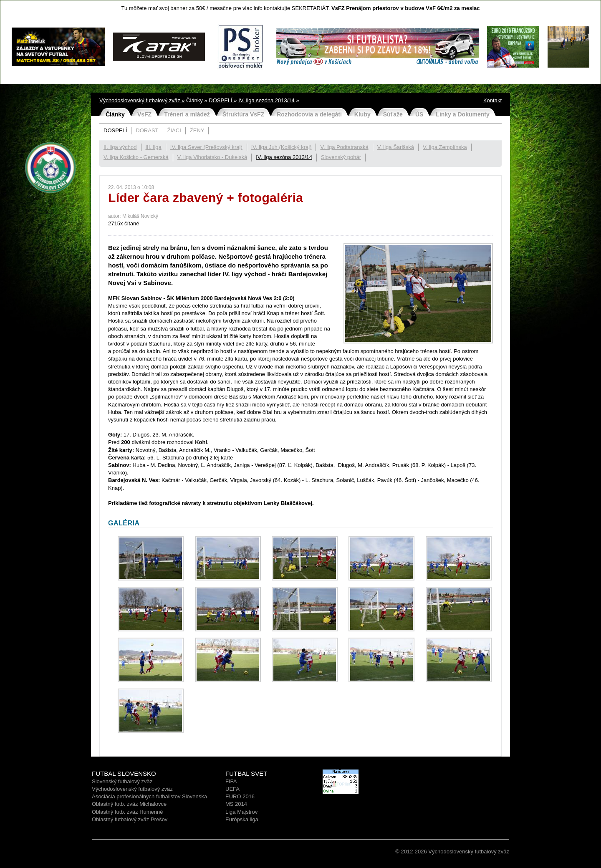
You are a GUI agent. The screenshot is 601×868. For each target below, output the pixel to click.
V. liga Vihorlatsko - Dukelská (212, 157)
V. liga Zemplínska (445, 147)
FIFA (231, 781)
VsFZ (144, 114)
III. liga (154, 147)
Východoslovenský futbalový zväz (132, 789)
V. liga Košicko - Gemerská (136, 157)
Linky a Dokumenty (462, 114)
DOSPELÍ (221, 100)
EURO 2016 (240, 796)
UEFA (232, 789)
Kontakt (492, 100)
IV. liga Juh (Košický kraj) (282, 147)
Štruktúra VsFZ (243, 114)
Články (115, 114)
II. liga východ (120, 147)
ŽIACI (174, 130)
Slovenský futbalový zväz (122, 781)
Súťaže (393, 114)
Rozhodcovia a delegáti (309, 114)
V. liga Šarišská (396, 147)
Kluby (362, 114)
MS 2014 (236, 804)
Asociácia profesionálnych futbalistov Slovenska (149, 796)
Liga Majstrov (241, 812)
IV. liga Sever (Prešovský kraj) (206, 147)
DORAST (147, 130)
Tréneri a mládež (187, 114)
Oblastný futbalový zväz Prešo (128, 819)
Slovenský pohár (341, 157)
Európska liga (242, 819)
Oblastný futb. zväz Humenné (128, 812)
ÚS (419, 114)
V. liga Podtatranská (344, 147)
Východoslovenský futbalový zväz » (142, 100)
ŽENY (197, 130)
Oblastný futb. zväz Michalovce (129, 804)
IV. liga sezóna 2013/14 (266, 100)
